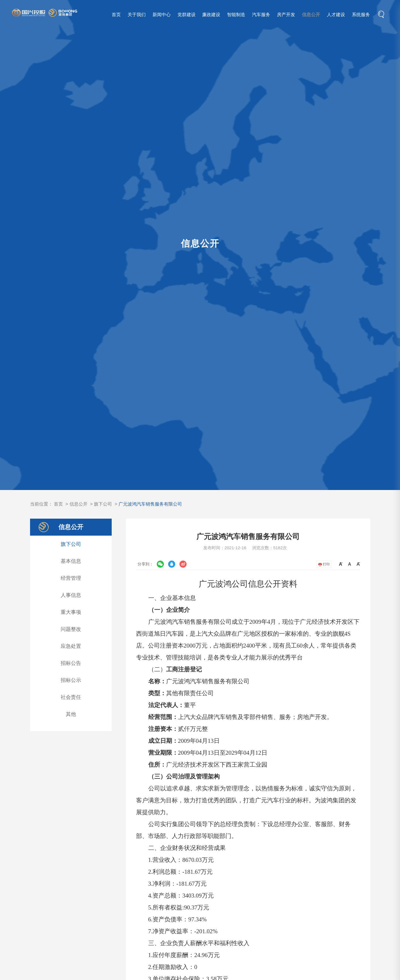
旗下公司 (103, 504)
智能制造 (236, 15)
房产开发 (286, 15)
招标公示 (71, 680)
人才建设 (336, 15)
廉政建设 (211, 15)
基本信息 (71, 561)
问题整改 (71, 629)
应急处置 (71, 646)
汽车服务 (261, 15)
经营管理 (71, 578)
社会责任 (71, 697)
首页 (116, 15)
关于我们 (137, 15)
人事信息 (71, 595)
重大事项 (71, 612)
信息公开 (311, 15)
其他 (71, 714)
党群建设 (187, 15)
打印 (324, 564)
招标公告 (71, 663)
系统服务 (361, 15)
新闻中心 (162, 15)
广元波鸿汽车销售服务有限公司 (150, 504)
